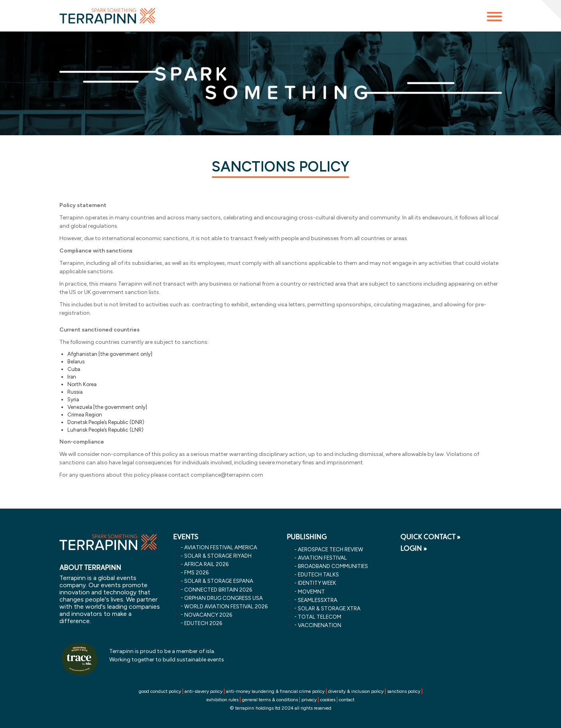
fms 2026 (196, 572)
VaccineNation (320, 625)
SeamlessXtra (318, 600)
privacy (309, 700)
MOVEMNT (311, 592)
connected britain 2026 (218, 590)
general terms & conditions (270, 700)
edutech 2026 (203, 623)
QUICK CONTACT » (430, 537)
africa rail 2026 (206, 564)
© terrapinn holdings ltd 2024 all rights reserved (280, 708)
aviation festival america (221, 547)
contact (347, 700)
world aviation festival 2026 (226, 606)
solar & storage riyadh (218, 556)
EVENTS (186, 537)
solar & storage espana (219, 581)
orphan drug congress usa (223, 598)
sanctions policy (404, 691)
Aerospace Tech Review (331, 549)
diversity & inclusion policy (356, 691)
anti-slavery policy (204, 691)
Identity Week (317, 583)
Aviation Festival (322, 558)
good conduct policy (160, 691)
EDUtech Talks (318, 574)
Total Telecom (320, 617)
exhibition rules (222, 700)
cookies (328, 700)
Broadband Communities (333, 566)
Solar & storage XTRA (329, 608)
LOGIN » (414, 548)
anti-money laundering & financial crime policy (275, 691)
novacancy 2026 (208, 615)
